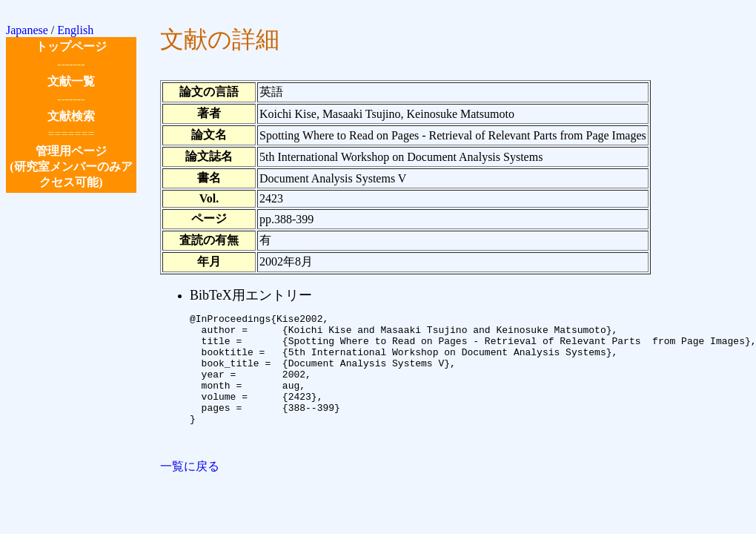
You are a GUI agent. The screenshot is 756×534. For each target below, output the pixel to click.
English (75, 30)
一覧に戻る (190, 493)
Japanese (27, 30)
